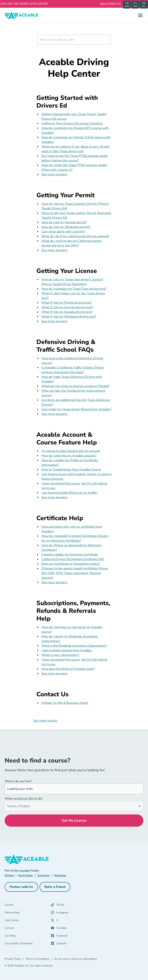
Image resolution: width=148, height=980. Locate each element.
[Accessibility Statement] (28, 944)
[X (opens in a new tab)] (72, 921)
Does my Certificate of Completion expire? (71, 564)
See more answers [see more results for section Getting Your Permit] (54, 250)
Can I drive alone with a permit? (63, 232)
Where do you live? (18, 781)
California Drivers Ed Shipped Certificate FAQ (73, 559)
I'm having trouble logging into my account (71, 451)
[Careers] (28, 906)
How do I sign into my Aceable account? (69, 456)
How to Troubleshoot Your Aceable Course (71, 470)
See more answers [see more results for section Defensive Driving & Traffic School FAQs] (54, 414)
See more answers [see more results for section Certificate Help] (54, 582)
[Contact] (28, 929)
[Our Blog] (28, 937)
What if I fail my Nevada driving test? (67, 312)
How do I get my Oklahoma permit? (66, 227)
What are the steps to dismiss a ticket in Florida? (75, 386)
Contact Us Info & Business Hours (65, 703)
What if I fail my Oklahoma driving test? (69, 317)
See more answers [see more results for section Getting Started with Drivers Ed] (54, 174)
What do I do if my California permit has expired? (75, 236)
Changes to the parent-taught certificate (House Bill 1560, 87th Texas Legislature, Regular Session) (75, 573)
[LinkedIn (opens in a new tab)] (72, 944)
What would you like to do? (24, 799)
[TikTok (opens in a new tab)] (72, 906)
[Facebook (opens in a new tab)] (72, 937)
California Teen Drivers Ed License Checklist (72, 123)
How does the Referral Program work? (68, 669)
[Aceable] (21, 15)
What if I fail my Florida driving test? (67, 303)
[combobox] (74, 40)
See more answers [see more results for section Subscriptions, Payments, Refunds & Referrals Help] (54, 673)
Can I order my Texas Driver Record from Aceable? (76, 409)
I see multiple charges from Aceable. (67, 650)
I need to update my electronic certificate (70, 555)
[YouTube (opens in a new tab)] (72, 929)
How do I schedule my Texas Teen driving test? (74, 289)
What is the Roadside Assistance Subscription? (74, 646)
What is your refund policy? (60, 655)
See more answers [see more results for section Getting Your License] (54, 321)
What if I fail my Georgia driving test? (67, 307)
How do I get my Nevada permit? (64, 222)
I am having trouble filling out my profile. (70, 493)
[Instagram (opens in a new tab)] (72, 913)
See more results (45, 721)
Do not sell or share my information (75, 959)
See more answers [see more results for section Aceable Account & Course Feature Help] (54, 497)
